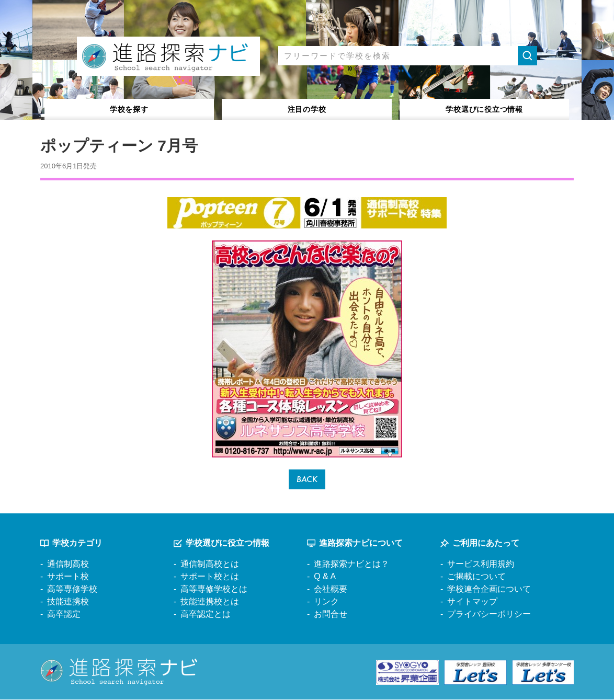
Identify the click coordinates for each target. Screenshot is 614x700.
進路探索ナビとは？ (351, 565)
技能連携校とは (210, 603)
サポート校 (68, 577)
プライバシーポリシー (489, 615)
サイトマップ (472, 603)
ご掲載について (476, 577)
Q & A (325, 577)
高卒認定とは (206, 615)
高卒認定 (64, 615)
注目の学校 (307, 109)
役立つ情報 (485, 109)
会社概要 (331, 590)
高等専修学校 (72, 590)
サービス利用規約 (481, 565)
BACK (307, 480)
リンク (326, 603)
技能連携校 (68, 603)
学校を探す (129, 109)
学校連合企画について (489, 590)
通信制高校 (68, 565)
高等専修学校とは (214, 590)
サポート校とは (210, 577)
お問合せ (331, 615)
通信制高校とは (210, 565)
